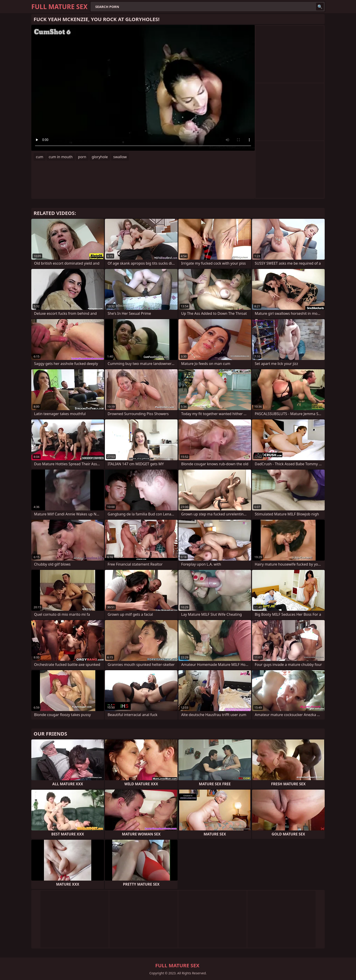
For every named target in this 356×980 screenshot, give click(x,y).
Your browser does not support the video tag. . (143, 88)
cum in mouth (61, 157)
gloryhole (100, 157)
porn (82, 157)
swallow (120, 157)
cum (40, 157)
